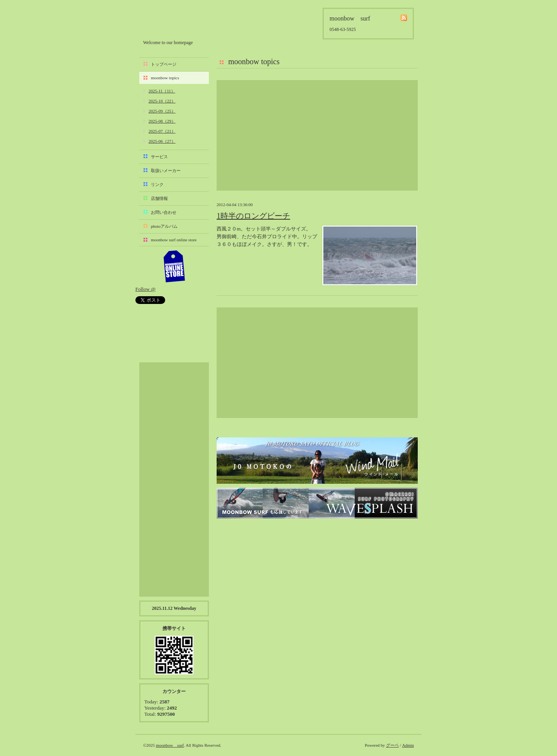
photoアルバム (164, 226)
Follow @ (145, 289)
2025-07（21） (162, 131)
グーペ (392, 745)
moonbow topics (165, 78)
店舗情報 (159, 198)
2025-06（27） (162, 141)
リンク (157, 184)
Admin (408, 745)
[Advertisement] (317, 135)
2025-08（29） (162, 121)
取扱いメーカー (166, 171)
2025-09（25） (162, 111)
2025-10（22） (162, 101)
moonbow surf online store (174, 240)
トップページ (164, 64)
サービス (159, 157)
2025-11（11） (162, 91)
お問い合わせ (164, 212)
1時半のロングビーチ (253, 216)
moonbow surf (185, 22)
